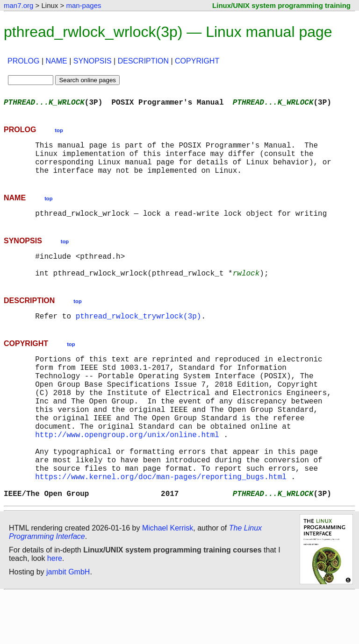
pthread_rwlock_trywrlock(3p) (139, 334)
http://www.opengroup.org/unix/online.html (127, 472)
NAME (57, 61)
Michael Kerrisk (168, 578)
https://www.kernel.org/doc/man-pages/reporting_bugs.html (161, 523)
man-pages (83, 5)
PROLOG (23, 61)
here (55, 609)
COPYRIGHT (197, 61)
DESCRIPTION (143, 61)
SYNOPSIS (93, 61)
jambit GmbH (68, 622)
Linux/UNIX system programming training (281, 5)
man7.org (18, 5)
